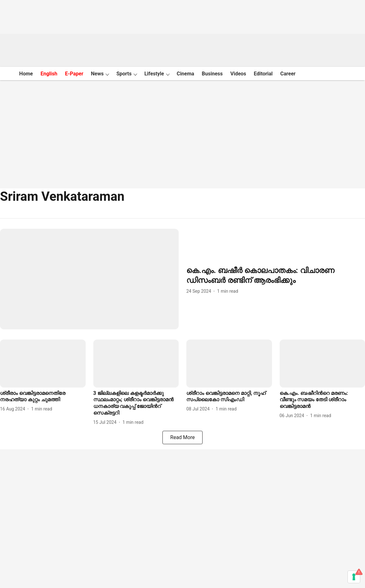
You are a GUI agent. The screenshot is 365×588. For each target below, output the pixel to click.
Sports (124, 74)
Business (212, 74)
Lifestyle (154, 74)
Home (26, 74)
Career (288, 74)
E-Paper (74, 74)
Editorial (263, 74)
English (49, 74)
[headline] (276, 276)
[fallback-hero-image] (89, 279)
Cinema (186, 74)
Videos (238, 74)
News (97, 74)
